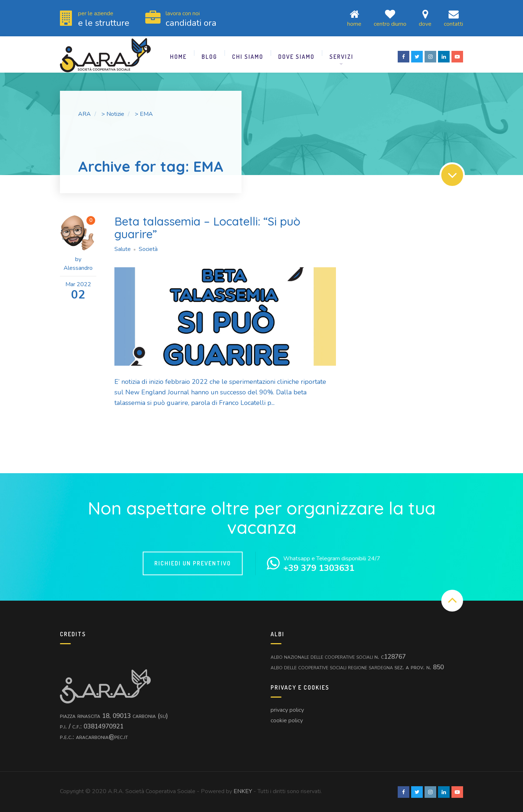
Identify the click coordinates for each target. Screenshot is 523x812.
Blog (209, 56)
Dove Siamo (296, 56)
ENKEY (243, 791)
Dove (425, 18)
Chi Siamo (248, 56)
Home (354, 18)
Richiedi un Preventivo (193, 563)
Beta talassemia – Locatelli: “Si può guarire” (208, 227)
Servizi (341, 56)
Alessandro (78, 268)
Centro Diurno (390, 18)
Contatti (453, 18)
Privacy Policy (287, 710)
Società (148, 249)
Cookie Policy (287, 720)
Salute (123, 249)
